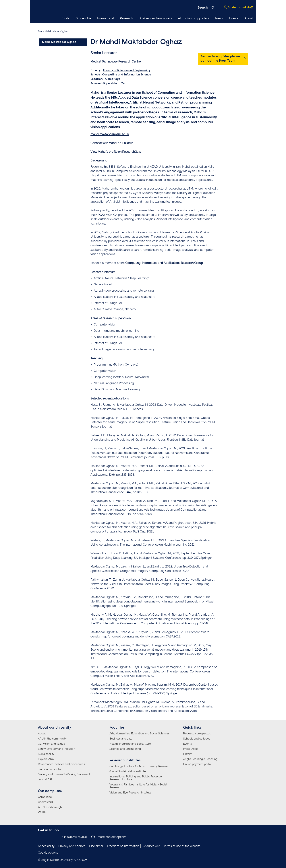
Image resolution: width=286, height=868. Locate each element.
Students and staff (238, 7)
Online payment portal (197, 764)
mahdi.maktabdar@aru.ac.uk (110, 134)
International (106, 18)
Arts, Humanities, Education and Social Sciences (139, 734)
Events (234, 18)
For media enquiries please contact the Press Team (220, 59)
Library (187, 754)
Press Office (190, 749)
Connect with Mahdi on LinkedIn (112, 143)
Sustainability (46, 754)
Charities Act (151, 846)
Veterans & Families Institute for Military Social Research (138, 786)
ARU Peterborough (50, 807)
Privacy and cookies (72, 846)
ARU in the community (52, 739)
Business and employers (155, 18)
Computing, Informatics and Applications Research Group (164, 263)
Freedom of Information (123, 846)
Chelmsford (45, 802)
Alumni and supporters (194, 18)
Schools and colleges (197, 739)
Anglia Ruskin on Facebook (40, 837)
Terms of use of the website (182, 846)
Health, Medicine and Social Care (130, 744)
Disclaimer (96, 846)
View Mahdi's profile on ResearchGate (116, 152)
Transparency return (51, 769)
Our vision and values (51, 744)
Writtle (42, 812)
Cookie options (48, 853)
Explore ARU (46, 759)
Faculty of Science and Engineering (127, 70)
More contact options (109, 837)
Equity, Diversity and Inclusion (57, 749)
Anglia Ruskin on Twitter (51, 837)
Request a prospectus (197, 734)
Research (126, 18)
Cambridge (113, 79)
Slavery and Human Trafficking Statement (64, 774)
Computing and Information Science (127, 75)
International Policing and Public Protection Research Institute (136, 778)
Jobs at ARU (46, 779)
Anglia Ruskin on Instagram (46, 837)
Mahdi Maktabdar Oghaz (59, 42)
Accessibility (46, 846)
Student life (83, 18)
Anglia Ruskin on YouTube (57, 837)
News (219, 18)
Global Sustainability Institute (128, 771)
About (249, 18)
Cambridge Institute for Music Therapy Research (140, 766)
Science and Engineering (125, 749)
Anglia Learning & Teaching (200, 759)
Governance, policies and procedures (61, 764)
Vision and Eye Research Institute (130, 793)
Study (66, 18)
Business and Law (121, 739)
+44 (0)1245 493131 (75, 837)
